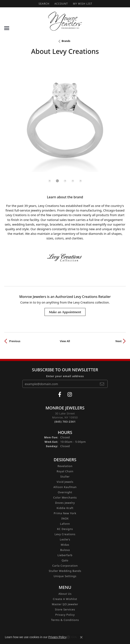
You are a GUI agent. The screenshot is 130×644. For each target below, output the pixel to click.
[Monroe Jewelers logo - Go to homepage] (65, 21)
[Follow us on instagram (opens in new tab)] (70, 395)
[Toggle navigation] (7, 28)
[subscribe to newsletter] (102, 384)
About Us (65, 594)
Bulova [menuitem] (65, 550)
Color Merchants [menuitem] (65, 497)
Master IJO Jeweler (65, 604)
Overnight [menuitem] (65, 492)
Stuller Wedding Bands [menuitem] (65, 571)
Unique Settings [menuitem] (65, 576)
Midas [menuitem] (65, 545)
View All (65, 341)
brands (66, 41)
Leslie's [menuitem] (65, 539)
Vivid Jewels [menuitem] (65, 482)
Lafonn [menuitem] (65, 524)
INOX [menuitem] (65, 518)
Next (119, 341)
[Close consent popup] (81, 637)
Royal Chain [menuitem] (65, 471)
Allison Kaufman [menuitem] (65, 487)
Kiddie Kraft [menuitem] (65, 508)
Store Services (65, 609)
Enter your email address (65, 376)
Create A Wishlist (65, 599)
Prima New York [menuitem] (65, 513)
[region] (65, 127)
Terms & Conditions (65, 620)
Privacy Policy (65, 615)
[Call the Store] (65, 422)
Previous (15, 341)
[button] (43, 4)
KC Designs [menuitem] (65, 529)
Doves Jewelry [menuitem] (65, 503)
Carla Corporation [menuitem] (65, 566)
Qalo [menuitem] (65, 560)
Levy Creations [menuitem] (65, 534)
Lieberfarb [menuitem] (65, 555)
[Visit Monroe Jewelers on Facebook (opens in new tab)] (60, 395)
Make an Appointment (65, 312)
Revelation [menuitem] (65, 466)
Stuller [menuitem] (65, 477)
